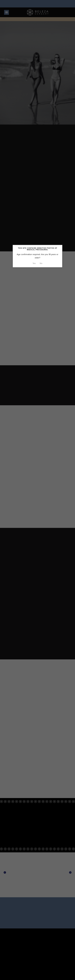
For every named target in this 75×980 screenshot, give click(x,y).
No (41, 263)
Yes (34, 263)
